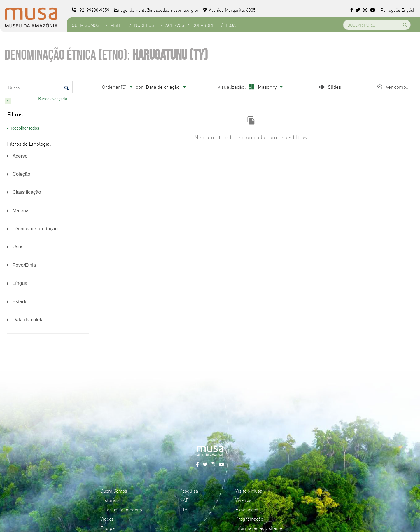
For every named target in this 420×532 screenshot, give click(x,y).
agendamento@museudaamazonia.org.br (156, 10)
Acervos (175, 25)
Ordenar (111, 87)
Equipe (107, 528)
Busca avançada (53, 98)
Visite (117, 25)
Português (390, 10)
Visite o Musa (249, 491)
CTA (183, 509)
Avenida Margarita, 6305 (229, 10)
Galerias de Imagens (121, 509)
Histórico (110, 500)
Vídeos (107, 519)
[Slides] (330, 87)
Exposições (247, 509)
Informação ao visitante (259, 528)
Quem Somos (86, 25)
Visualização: (232, 87)
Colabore (203, 25)
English (408, 10)
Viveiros (243, 500)
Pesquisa (189, 491)
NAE (184, 500)
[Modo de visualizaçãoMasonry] (265, 87)
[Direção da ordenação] (128, 87)
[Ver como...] (393, 87)
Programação (249, 519)
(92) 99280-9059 (91, 10)
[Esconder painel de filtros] (8, 101)
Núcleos (144, 25)
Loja (231, 25)
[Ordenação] (166, 87)
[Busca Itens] (39, 87)
